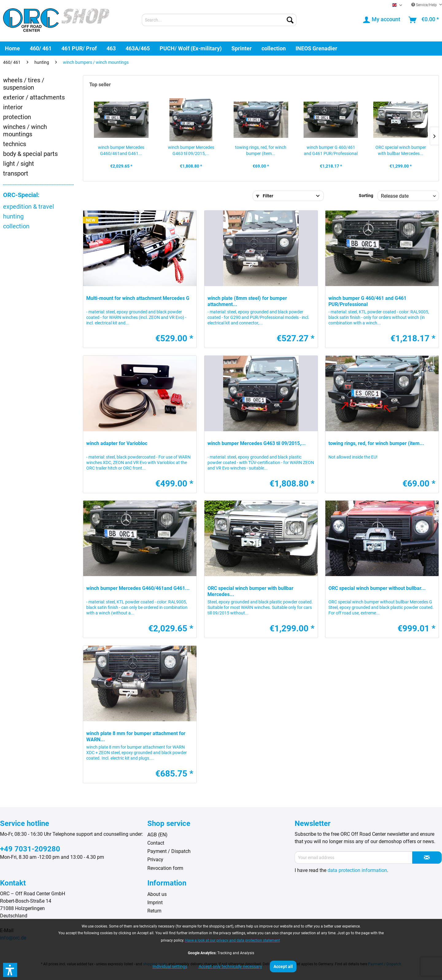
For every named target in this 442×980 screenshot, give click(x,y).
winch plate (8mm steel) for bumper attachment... (247, 301)
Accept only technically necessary (230, 966)
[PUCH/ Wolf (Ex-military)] (191, 48)
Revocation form (165, 868)
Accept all (283, 966)
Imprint (155, 903)
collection (16, 226)
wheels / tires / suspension (24, 84)
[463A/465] (138, 48)
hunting (13, 216)
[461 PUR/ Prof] (79, 48)
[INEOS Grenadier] (316, 48)
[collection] (274, 48)
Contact (156, 843)
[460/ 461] (41, 48)
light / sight (19, 164)
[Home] (12, 48)
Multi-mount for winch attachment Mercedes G (138, 298)
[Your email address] (354, 858)
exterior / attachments (34, 97)
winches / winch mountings (25, 130)
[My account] (382, 20)
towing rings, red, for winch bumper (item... (261, 150)
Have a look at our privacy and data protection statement (233, 940)
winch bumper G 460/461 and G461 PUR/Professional (331, 150)
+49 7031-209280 (30, 849)
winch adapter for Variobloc (117, 443)
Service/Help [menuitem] (425, 5)
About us (157, 894)
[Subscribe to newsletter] (427, 858)
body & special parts (30, 154)
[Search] (290, 20)
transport (16, 173)
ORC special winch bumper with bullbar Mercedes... (401, 150)
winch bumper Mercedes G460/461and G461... (121, 150)
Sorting (366, 196)
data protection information (357, 870)
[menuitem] (219, 20)
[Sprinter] (242, 48)
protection (17, 117)
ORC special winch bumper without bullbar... (377, 588)
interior (13, 107)
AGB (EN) (157, 835)
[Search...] (219, 20)
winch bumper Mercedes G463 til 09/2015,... (191, 150)
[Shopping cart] (424, 20)
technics (15, 144)
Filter (265, 196)
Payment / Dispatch (169, 851)
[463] (111, 48)
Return (154, 911)
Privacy (155, 860)
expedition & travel (29, 207)
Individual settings (170, 966)
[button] (10, 970)
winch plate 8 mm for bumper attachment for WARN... (136, 736)
